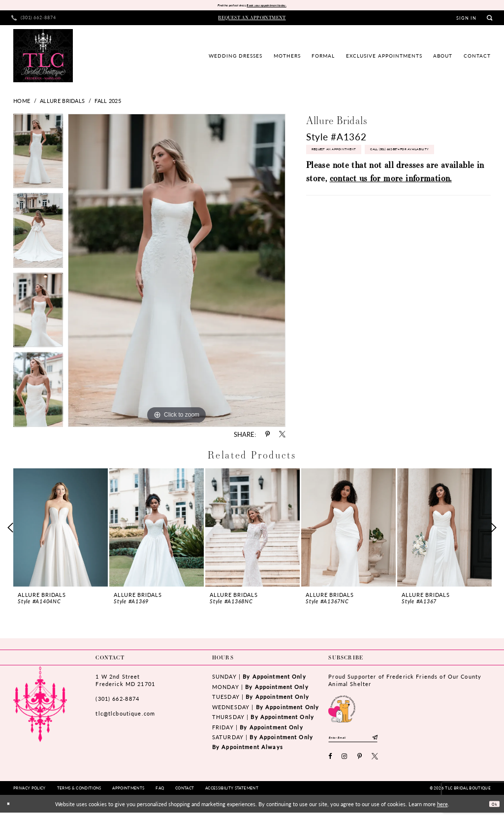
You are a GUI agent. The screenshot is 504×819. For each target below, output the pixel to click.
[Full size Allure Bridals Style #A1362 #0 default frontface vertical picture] (177, 272)
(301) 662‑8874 (117, 701)
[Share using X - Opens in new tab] (282, 437)
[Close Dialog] (11, 810)
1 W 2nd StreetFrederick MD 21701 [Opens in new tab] (125, 682)
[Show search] (489, 20)
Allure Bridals (62, 103)
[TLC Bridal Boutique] (43, 58)
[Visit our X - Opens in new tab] (375, 763)
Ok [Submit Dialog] (492, 810)
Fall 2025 (108, 103)
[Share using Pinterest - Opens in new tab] (268, 437)
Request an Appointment (346, 156)
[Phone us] (34, 20)
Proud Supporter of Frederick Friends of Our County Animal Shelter (405, 682)
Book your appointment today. (277, 6)
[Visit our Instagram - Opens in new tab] (345, 763)
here (442, 810)
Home (22, 103)
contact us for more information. (391, 209)
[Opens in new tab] (342, 710)
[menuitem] (34, 20)
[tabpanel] (38, 156)
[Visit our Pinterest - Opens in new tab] (360, 763)
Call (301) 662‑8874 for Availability (358, 177)
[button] (467, 20)
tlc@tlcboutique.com (125, 716)
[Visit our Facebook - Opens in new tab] (330, 763)
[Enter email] (366, 742)
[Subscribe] (401, 742)
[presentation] (61, 529)
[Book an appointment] (252, 20)
